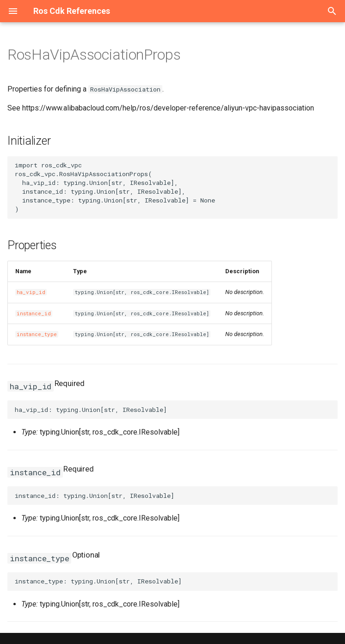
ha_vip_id (31, 292)
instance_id (34, 313)
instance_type (37, 334)
